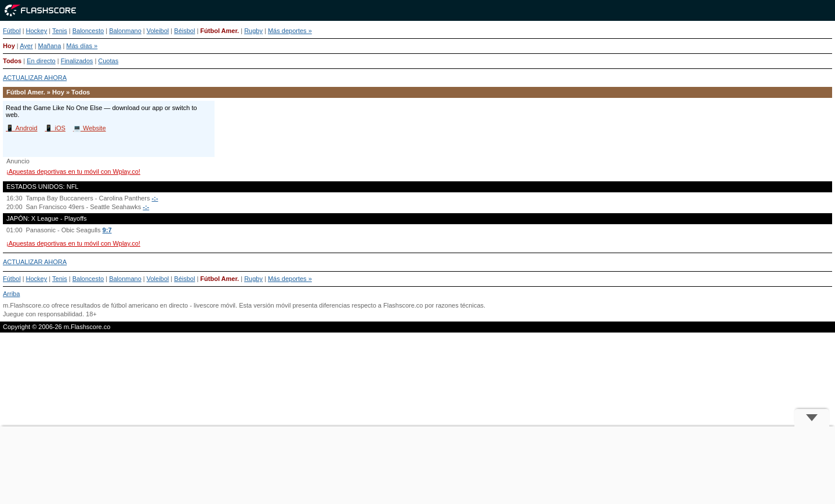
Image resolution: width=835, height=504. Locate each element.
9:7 (107, 230)
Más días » (82, 46)
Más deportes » (290, 31)
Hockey (37, 31)
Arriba (11, 294)
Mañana (50, 46)
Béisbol (184, 31)
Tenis (60, 31)
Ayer (26, 46)
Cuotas (108, 61)
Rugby (253, 31)
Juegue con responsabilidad (43, 314)
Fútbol (12, 31)
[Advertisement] (418, 465)
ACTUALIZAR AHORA (35, 78)
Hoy (9, 46)
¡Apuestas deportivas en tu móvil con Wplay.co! (73, 171)
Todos (12, 61)
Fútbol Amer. (219, 31)
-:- (155, 198)
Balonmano (125, 31)
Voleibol (158, 31)
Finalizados (77, 61)
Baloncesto (88, 31)
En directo (41, 61)
